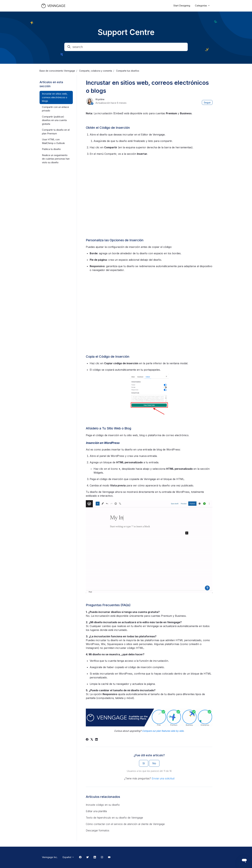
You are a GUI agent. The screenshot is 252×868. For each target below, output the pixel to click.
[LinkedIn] (96, 740)
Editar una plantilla (96, 811)
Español (68, 857)
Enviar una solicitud (163, 778)
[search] (126, 47)
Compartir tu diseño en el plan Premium (56, 132)
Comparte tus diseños (128, 71)
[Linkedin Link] (95, 857)
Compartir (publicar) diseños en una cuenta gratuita (54, 120)
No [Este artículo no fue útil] (154, 763)
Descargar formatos (98, 830)
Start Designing (182, 6)
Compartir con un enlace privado (55, 109)
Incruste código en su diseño (103, 805)
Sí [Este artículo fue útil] (144, 763)
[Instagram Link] (102, 857)
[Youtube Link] (109, 857)
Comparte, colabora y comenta (96, 71)
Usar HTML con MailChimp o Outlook (53, 141)
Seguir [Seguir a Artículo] (207, 103)
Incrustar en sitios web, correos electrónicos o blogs (55, 97)
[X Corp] (92, 740)
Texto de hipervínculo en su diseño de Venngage (114, 818)
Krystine (100, 99)
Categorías (203, 6)
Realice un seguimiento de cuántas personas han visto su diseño (56, 159)
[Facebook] (87, 740)
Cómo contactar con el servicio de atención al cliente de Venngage (125, 824)
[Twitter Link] (88, 857)
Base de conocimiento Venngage (57, 71)
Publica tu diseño (51, 149)
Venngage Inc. (50, 857)
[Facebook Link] (80, 857)
